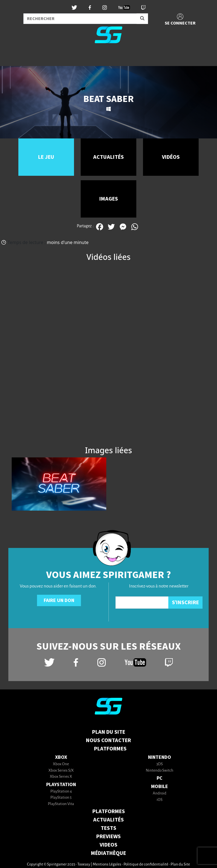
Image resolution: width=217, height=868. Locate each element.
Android (160, 793)
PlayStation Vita (61, 804)
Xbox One (61, 764)
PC (160, 778)
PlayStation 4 (61, 792)
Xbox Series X (61, 777)
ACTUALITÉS (108, 820)
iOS (160, 800)
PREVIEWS (108, 837)
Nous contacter (108, 740)
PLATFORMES (109, 811)
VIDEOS (108, 845)
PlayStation (61, 785)
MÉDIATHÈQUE (108, 853)
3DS (160, 764)
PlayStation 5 (61, 798)
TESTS (108, 828)
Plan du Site (109, 732)
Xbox (61, 757)
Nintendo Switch (160, 771)
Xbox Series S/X (61, 771)
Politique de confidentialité (146, 865)
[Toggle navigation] (11, 57)
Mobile (160, 787)
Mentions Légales (107, 865)
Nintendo (160, 757)
